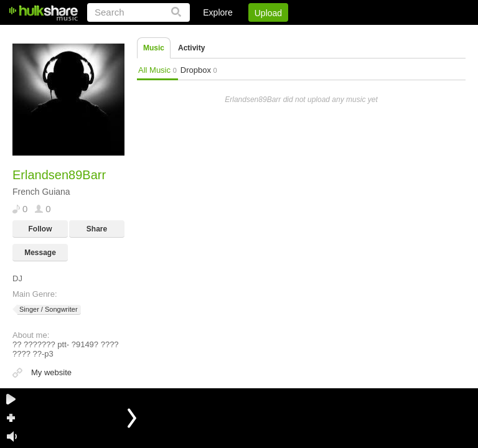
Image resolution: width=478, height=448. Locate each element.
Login (209, 34)
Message (40, 253)
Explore (218, 12)
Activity (191, 48)
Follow (40, 229)
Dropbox (199, 70)
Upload (268, 13)
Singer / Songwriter (48, 310)
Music (154, 48)
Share (97, 229)
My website (51, 372)
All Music (157, 70)
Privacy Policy (396, 34)
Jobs (297, 34)
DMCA (338, 34)
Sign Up (253, 34)
